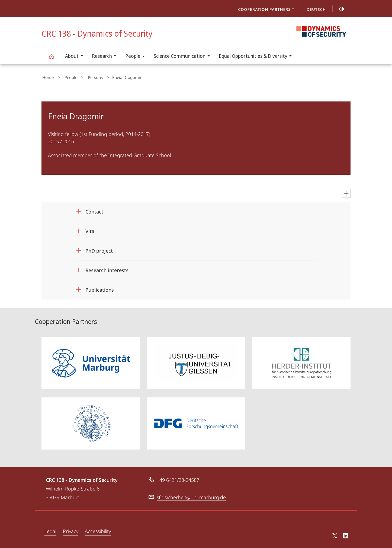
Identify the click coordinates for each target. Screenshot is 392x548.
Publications (100, 288)
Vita (90, 230)
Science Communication (184, 57)
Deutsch (316, 9)
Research (106, 57)
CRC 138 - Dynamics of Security (54, 59)
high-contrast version (339, 9)
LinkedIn (346, 535)
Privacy (71, 530)
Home (47, 77)
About (76, 57)
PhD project (99, 249)
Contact (94, 210)
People (137, 57)
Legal (50, 530)
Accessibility (98, 530)
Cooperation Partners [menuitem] (268, 10)
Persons (87, 77)
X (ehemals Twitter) (334, 534)
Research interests (107, 269)
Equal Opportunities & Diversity (257, 57)
